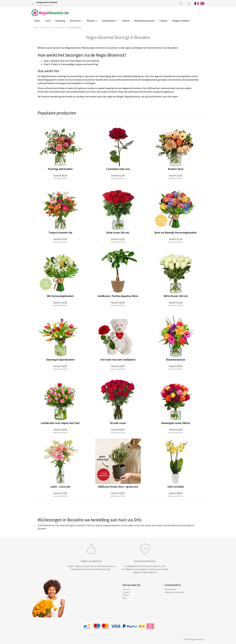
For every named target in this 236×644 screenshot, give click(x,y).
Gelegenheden (110, 21)
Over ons (126, 589)
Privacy (126, 595)
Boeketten (76, 21)
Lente (48, 21)
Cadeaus (164, 21)
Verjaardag (60, 21)
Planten (126, 21)
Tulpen (37, 21)
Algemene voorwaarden (174, 592)
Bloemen (92, 21)
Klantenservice (171, 589)
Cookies (126, 592)
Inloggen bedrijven (181, 21)
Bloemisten (45, 27)
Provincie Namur (59, 27)
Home (36, 27)
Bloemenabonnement (145, 21)
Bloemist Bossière (74, 27)
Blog (124, 598)
